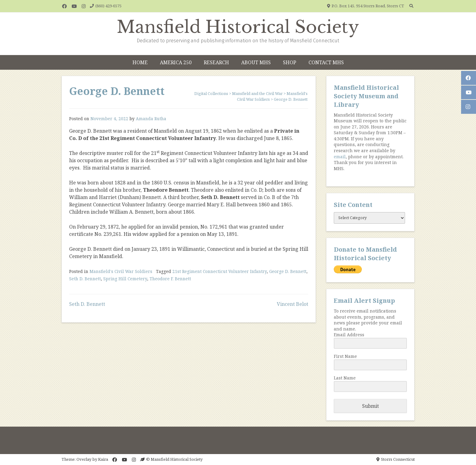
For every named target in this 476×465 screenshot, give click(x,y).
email (340, 157)
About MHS (256, 62)
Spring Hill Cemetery (125, 279)
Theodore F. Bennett (170, 279)
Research (216, 62)
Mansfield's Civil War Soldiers (121, 271)
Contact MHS (326, 62)
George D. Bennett (288, 271)
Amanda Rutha (151, 119)
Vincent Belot (293, 304)
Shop (290, 62)
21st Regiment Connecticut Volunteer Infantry (220, 271)
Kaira (103, 459)
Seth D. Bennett (85, 279)
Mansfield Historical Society (238, 27)
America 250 (176, 62)
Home (140, 62)
